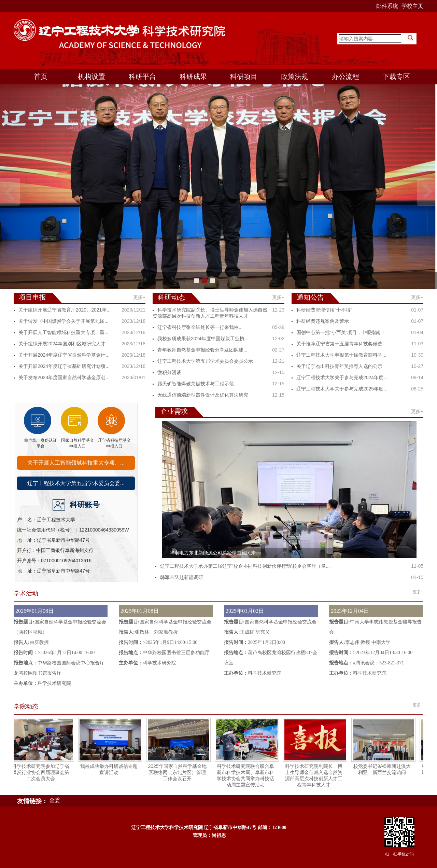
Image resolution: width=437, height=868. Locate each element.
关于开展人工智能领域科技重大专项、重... (64, 332)
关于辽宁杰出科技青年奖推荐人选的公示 (339, 366)
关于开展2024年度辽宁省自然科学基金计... (64, 355)
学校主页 (412, 6)
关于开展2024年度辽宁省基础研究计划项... (64, 366)
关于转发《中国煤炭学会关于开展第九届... (64, 321)
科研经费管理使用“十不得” (324, 310)
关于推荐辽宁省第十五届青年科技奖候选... (341, 344)
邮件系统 (387, 6)
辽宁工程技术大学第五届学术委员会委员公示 (205, 361)
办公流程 (346, 77)
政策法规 (295, 77)
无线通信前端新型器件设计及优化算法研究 (203, 395)
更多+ (139, 297)
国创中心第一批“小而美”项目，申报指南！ (341, 332)
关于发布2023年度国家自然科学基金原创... (64, 377)
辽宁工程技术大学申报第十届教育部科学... (341, 355)
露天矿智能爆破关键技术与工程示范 (196, 384)
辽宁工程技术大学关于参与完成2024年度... (342, 377)
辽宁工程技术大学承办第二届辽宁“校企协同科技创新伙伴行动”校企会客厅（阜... (245, 566)
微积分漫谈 (169, 372)
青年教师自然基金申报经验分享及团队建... (202, 350)
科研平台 (142, 77)
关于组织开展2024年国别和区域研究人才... (64, 344)
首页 (41, 77)
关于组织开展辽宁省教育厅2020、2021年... (65, 310)
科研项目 (244, 77)
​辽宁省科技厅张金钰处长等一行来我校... (200, 327)
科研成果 (193, 77)
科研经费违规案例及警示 (323, 321)
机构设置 (91, 77)
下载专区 (396, 77)
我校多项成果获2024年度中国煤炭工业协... (203, 339)
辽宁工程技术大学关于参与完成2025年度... (342, 389)
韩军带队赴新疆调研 (182, 577)
